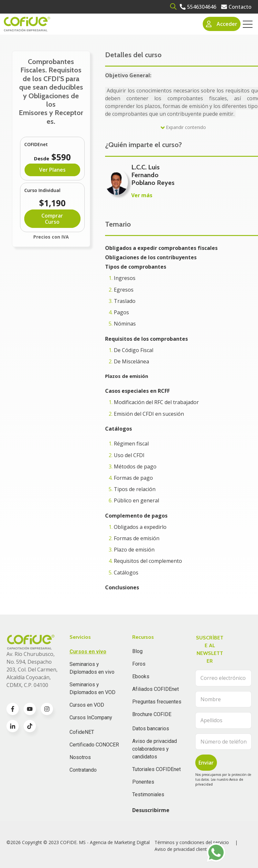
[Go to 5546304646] (198, 7)
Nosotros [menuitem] (80, 757)
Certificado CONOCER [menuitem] (94, 745)
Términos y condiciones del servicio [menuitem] (192, 842)
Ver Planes (52, 170)
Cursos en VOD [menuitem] (87, 705)
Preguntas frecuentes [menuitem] (157, 702)
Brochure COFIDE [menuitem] (152, 714)
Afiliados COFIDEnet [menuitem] (156, 689)
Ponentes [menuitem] (143, 782)
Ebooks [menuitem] (141, 676)
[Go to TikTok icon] (30, 726)
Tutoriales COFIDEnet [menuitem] (156, 769)
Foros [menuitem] (139, 664)
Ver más (142, 195)
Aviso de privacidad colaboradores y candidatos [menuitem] (155, 749)
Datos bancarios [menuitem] (151, 729)
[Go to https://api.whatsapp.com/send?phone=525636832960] (216, 852)
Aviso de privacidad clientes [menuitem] (183, 849)
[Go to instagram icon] (47, 709)
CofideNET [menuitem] (82, 732)
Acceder (222, 24)
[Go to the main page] (27, 24)
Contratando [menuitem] (83, 770)
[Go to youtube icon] (30, 709)
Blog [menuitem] (137, 651)
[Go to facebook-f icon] (13, 709)
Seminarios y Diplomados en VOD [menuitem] (92, 688)
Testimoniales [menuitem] (148, 794)
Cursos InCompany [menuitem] (91, 718)
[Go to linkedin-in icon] (13, 726)
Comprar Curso (52, 219)
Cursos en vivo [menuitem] (88, 652)
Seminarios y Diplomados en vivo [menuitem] (92, 668)
